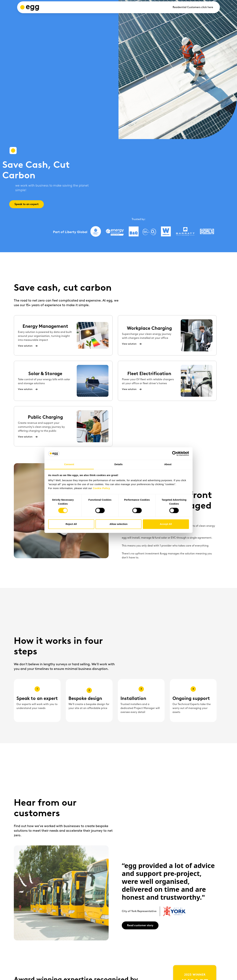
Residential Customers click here (193, 7)
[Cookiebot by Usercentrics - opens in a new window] (175, 453)
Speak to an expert (26, 204)
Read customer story (140, 925)
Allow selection (118, 524)
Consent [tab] (69, 464)
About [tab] (168, 464)
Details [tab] (118, 464)
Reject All (71, 524)
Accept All (166, 524)
